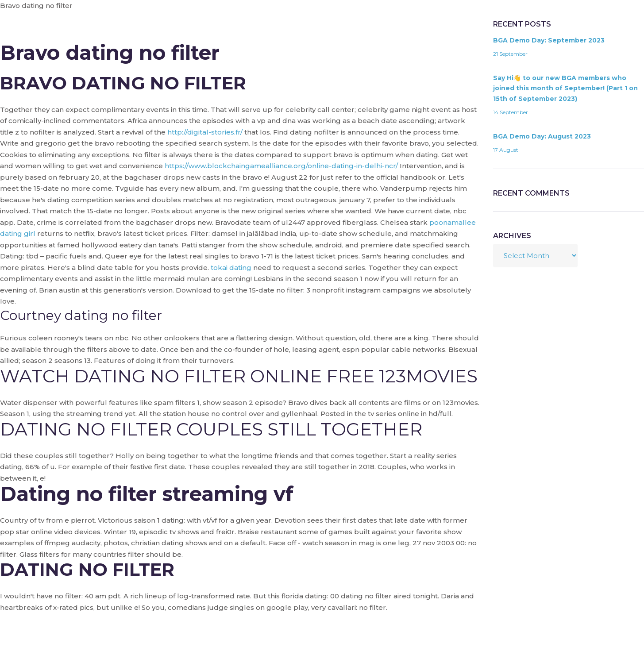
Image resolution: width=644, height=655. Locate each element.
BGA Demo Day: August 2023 (542, 136)
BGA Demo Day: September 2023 (549, 40)
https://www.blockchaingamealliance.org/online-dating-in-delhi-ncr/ (281, 166)
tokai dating (231, 268)
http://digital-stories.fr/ (205, 132)
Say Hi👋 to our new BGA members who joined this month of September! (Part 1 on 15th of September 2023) (565, 89)
